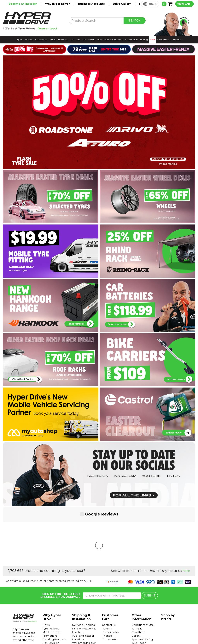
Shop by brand (168, 559)
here (186, 513)
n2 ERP (88, 523)
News (46, 567)
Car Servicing (51, 585)
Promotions (50, 578)
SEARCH (135, 21)
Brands (177, 39)
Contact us (109, 567)
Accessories (41, 39)
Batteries (63, 39)
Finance (107, 578)
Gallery (136, 578)
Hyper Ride (120, 632)
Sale (152, 39)
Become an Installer (23, 4)
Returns (107, 571)
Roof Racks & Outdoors (110, 39)
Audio (53, 39)
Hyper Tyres (151, 632)
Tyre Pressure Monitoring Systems (140, 603)
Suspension (131, 39)
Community (109, 582)
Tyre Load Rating (142, 582)
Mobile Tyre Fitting (143, 614)
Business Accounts (92, 4)
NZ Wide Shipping (84, 567)
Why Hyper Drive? (58, 4)
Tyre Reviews (51, 571)
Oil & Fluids (89, 39)
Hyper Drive (135, 632)
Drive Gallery (122, 4)
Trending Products (54, 582)
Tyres (20, 39)
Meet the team (52, 574)
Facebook (185, 632)
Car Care (75, 39)
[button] (150, 4)
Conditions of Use (143, 567)
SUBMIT (150, 538)
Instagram (171, 632)
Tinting (144, 39)
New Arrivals (164, 39)
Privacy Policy (111, 574)
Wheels (29, 39)
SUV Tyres (138, 610)
